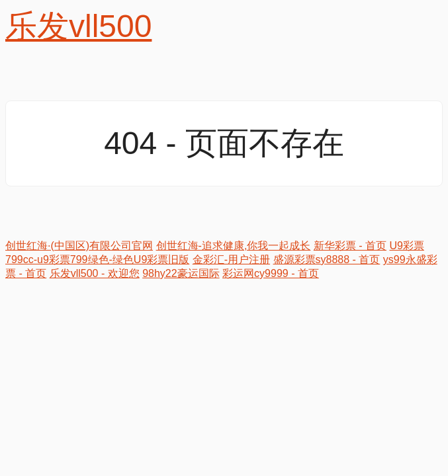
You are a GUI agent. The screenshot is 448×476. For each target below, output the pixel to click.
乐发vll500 (78, 26)
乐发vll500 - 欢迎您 (95, 273)
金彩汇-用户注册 (231, 259)
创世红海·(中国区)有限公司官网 (79, 246)
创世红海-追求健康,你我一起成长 (234, 246)
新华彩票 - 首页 (350, 246)
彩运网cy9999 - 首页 (271, 273)
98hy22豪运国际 (181, 273)
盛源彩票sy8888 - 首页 (327, 259)
